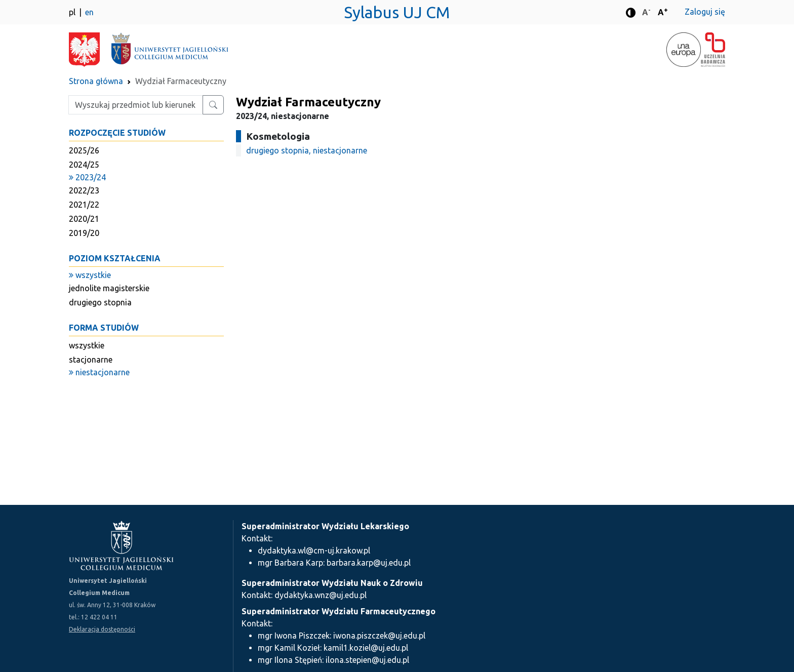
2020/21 (84, 219)
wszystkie (87, 345)
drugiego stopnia (100, 302)
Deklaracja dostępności (102, 629)
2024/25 (84, 165)
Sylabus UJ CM (397, 12)
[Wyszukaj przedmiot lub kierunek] (213, 105)
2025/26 (84, 150)
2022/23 (84, 190)
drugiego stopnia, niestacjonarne (307, 150)
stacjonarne (91, 360)
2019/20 (84, 233)
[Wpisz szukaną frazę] (136, 105)
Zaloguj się (705, 12)
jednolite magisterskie (109, 288)
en (89, 12)
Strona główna (96, 81)
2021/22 (84, 205)
